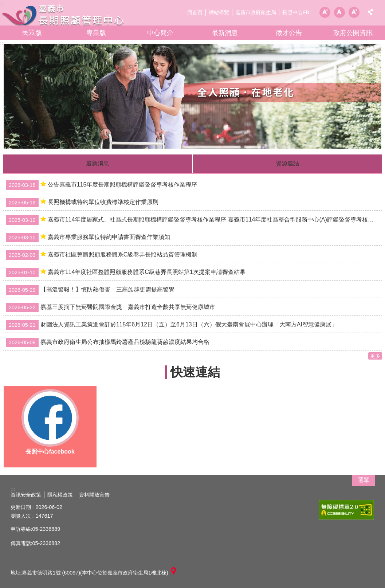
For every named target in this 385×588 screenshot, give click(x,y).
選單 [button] (364, 480)
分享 (370, 12)
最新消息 (225, 33)
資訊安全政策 (26, 495)
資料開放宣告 (94, 495)
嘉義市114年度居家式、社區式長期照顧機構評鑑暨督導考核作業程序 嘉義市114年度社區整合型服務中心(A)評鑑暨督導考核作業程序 (194, 220)
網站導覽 (219, 12)
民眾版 (32, 33)
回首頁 (195, 12)
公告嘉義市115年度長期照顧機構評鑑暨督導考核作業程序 (101, 185)
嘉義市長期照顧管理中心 (64, 15)
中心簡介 (160, 33)
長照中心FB (296, 12)
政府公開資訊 (353, 33)
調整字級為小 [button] (325, 12)
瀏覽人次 (21, 516)
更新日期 (21, 507)
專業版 (96, 33)
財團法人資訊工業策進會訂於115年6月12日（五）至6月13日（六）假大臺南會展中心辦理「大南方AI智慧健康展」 (172, 325)
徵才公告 (289, 33)
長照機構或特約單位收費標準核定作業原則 (82, 203)
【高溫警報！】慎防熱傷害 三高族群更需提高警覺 (90, 290)
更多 (375, 356)
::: (2, 43)
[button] (192, 96)
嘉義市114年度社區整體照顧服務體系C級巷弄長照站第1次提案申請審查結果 (126, 273)
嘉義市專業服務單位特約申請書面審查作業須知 (88, 238)
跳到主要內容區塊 (4, 4)
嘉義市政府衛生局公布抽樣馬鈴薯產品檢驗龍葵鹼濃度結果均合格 (108, 342)
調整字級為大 (354, 12)
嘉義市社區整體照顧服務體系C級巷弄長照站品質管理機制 (102, 255)
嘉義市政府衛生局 (256, 12)
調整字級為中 (339, 12)
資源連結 (287, 163)
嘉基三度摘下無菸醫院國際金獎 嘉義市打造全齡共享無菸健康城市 (111, 307)
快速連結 (195, 372)
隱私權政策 (60, 495)
